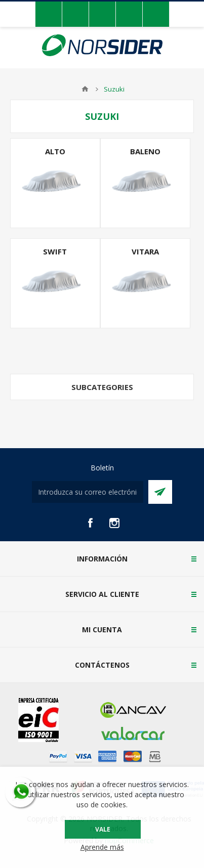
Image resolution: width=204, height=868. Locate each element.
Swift (55, 251)
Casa (85, 89)
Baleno (145, 151)
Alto (55, 151)
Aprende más (102, 847)
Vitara (145, 251)
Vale (103, 829)
